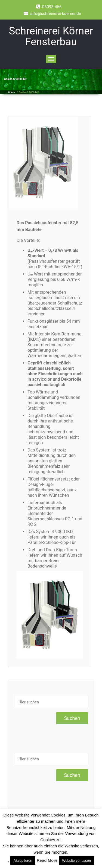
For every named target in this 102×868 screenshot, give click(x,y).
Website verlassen (76, 861)
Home (11, 92)
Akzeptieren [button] (23, 861)
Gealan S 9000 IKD (29, 92)
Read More (47, 860)
